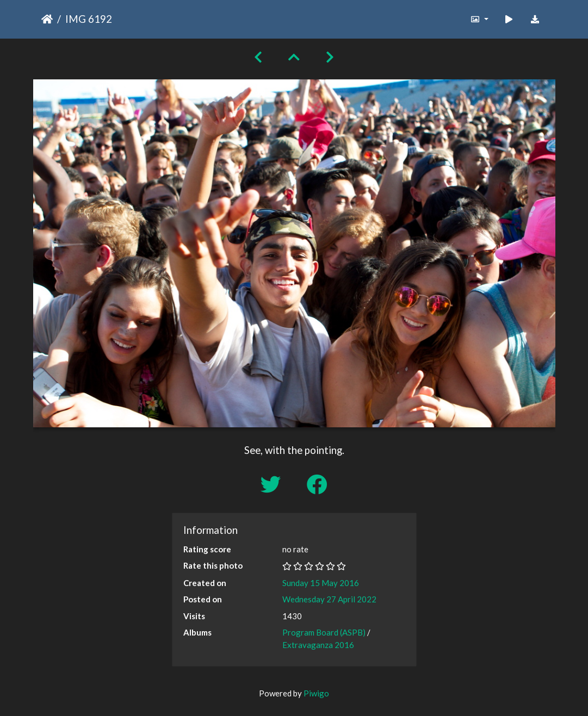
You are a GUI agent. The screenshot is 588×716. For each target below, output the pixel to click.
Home (47, 19)
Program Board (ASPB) (324, 632)
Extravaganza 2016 (318, 645)
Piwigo (316, 693)
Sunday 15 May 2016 (321, 583)
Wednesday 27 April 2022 (329, 599)
